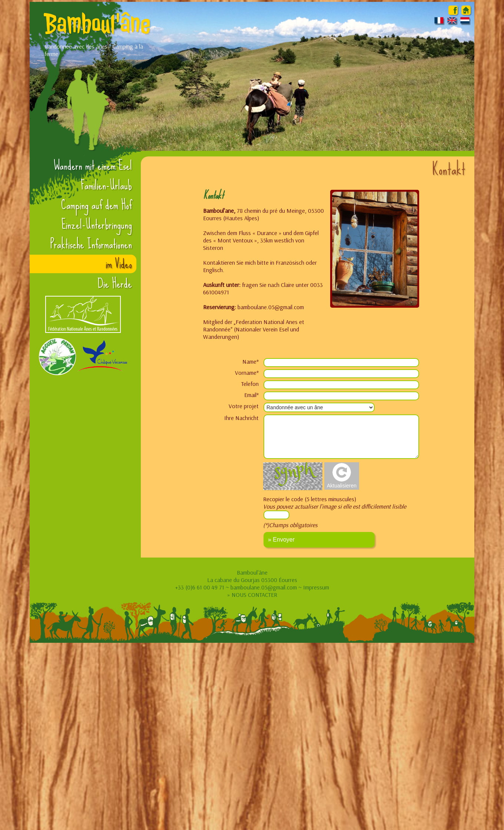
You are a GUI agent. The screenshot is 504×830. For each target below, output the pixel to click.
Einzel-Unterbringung (97, 225)
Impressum (316, 587)
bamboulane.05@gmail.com (264, 587)
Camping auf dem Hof (97, 205)
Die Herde (115, 284)
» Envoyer (281, 540)
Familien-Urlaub (106, 185)
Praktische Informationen (91, 244)
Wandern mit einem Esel (93, 166)
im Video (119, 264)
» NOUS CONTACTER (252, 595)
